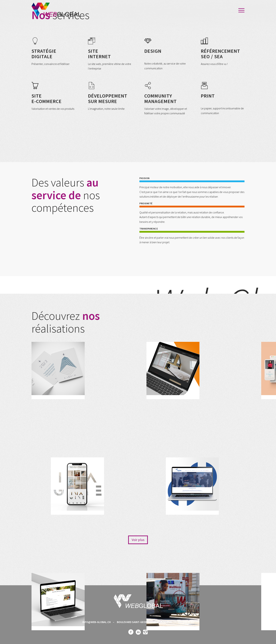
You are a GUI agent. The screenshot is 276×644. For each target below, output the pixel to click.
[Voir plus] (138, 540)
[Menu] (240, 10)
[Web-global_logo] (56, 10)
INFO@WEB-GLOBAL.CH (97, 622)
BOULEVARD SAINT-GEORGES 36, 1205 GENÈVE (144, 622)
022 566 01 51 (186, 622)
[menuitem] (240, 10)
